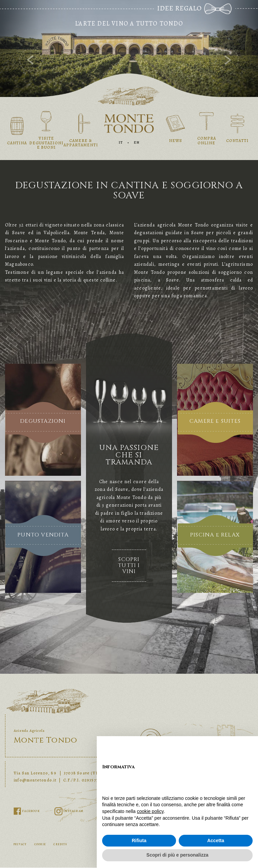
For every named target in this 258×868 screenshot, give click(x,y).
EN (137, 142)
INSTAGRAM (69, 811)
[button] (19, 48)
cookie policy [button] (150, 811)
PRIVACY (20, 844)
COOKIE (40, 844)
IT (121, 142)
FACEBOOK (27, 811)
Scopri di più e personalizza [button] (177, 855)
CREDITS (60, 844)
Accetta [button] (216, 840)
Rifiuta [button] (139, 840)
